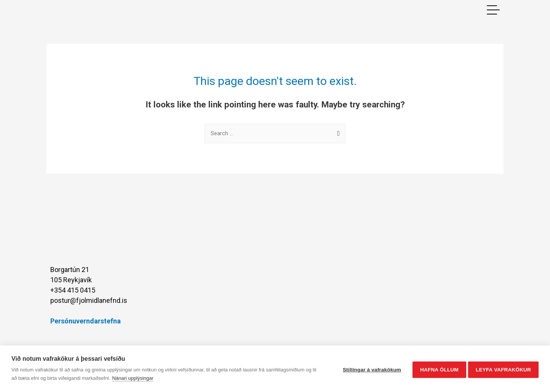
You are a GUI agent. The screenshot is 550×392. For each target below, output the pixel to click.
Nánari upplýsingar (133, 378)
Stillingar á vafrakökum (370, 369)
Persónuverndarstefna (86, 321)
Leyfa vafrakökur (503, 369)
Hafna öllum (437, 369)
